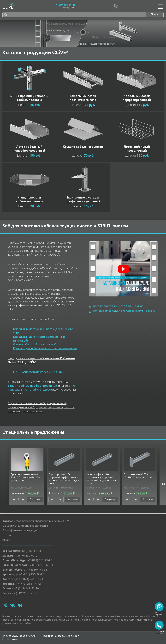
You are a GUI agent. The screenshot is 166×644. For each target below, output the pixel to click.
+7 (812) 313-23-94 (40, 561)
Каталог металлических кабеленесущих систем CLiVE (36, 521)
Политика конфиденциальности (61, 636)
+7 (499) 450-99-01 (65, 5)
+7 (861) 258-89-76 (32, 575)
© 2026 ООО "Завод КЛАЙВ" (19, 636)
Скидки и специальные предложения (25, 526)
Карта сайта (10, 640)
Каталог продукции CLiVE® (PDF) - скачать (116, 306)
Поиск (155, 15)
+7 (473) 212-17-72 (28, 584)
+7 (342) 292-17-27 (24, 593)
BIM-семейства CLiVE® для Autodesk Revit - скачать (122, 311)
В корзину (35, 499)
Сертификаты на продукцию (20, 531)
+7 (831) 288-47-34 (41, 565)
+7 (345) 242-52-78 (27, 589)
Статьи (7, 535)
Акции (6, 540)
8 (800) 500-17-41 (30, 551)
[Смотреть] (124, 269)
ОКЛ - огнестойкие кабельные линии (39, 372)
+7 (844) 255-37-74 (31, 579)
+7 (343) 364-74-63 (35, 570)
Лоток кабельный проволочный (35, 345)
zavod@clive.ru (69, 8)
